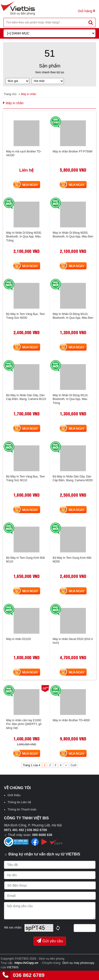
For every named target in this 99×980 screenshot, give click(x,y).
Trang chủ (10, 94)
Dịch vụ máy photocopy (78, 963)
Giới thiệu (14, 795)
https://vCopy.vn (26, 963)
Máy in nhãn (29, 94)
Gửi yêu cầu (50, 941)
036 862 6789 (29, 975)
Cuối (74, 765)
